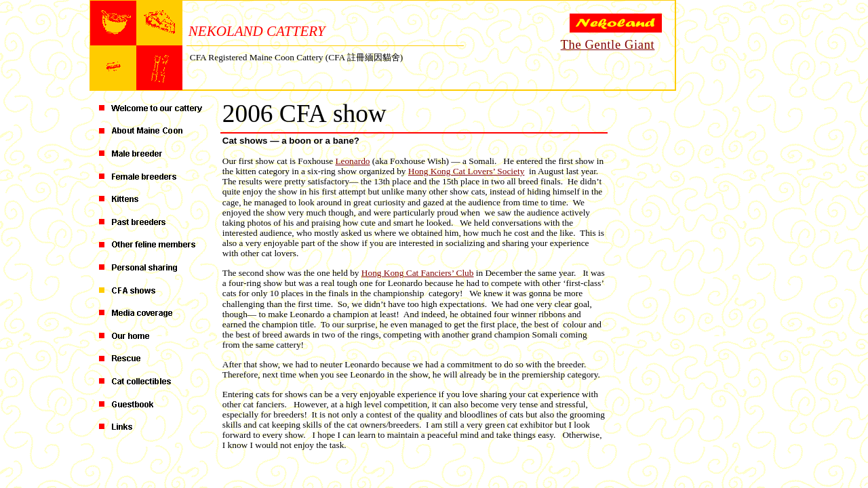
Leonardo (352, 161)
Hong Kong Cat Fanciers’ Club (418, 273)
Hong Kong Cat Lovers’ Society (467, 171)
